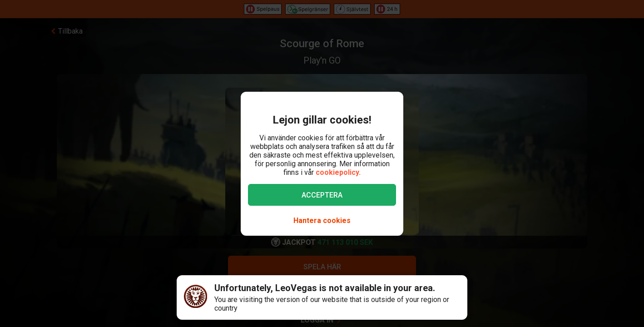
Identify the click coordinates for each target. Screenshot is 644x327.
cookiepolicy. (338, 172)
